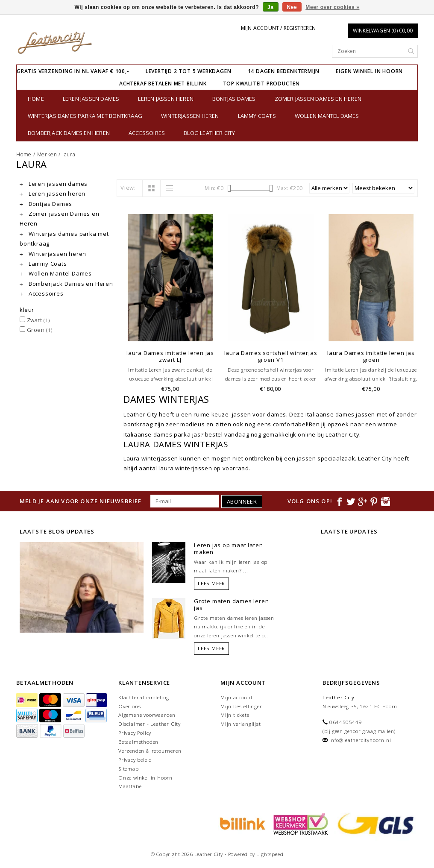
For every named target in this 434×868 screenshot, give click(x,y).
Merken (47, 154)
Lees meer (211, 583)
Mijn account (237, 697)
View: (128, 188)
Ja (271, 7)
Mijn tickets (235, 715)
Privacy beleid (135, 760)
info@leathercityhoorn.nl (360, 740)
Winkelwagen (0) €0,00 (383, 31)
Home (36, 99)
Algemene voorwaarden (147, 715)
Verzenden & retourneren (150, 751)
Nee (292, 7)
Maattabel (131, 786)
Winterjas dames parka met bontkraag (85, 116)
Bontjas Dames (234, 99)
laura (69, 154)
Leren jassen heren (166, 99)
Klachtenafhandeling (144, 697)
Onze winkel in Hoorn (145, 778)
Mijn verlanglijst (241, 724)
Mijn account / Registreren (278, 28)
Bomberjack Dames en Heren (69, 133)
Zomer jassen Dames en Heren (318, 99)
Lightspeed (270, 854)
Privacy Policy (135, 733)
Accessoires (147, 133)
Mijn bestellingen (242, 706)
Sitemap (129, 769)
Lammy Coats (257, 116)
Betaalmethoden (138, 742)
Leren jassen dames (91, 99)
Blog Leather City (209, 133)
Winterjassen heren (190, 116)
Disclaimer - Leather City (150, 724)
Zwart (35, 320)
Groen (36, 330)
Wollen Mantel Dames (327, 116)
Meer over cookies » (332, 7)
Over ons (129, 706)
